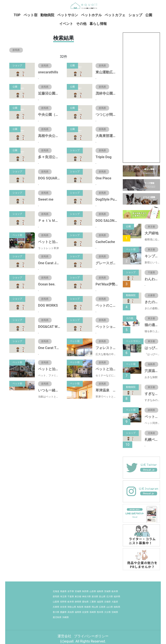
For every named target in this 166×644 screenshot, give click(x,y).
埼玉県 (63, 597)
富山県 (102, 597)
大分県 (107, 612)
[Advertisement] (141, 98)
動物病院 (47, 15)
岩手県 (71, 591)
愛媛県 (63, 612)
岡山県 (95, 607)
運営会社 (65, 636)
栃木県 (115, 591)
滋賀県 (100, 602)
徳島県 (117, 607)
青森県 (63, 591)
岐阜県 (71, 602)
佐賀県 (85, 612)
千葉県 (71, 597)
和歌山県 (72, 607)
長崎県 (93, 612)
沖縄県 (65, 617)
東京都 (78, 597)
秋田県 (85, 591)
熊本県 (100, 612)
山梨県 (56, 602)
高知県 (71, 612)
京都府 (107, 602)
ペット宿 (30, 15)
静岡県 (78, 602)
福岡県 (78, 612)
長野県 (63, 602)
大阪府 (115, 602)
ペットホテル (91, 15)
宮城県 (78, 591)
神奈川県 (86, 597)
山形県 (93, 591)
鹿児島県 (57, 617)
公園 (149, 15)
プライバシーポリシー (91, 636)
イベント (66, 24)
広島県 (102, 607)
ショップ (135, 15)
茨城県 (107, 591)
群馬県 (56, 597)
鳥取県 (80, 607)
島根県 (88, 607)
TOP (17, 15)
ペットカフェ (115, 15)
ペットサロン (68, 15)
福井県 (117, 597)
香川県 (56, 612)
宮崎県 (115, 612)
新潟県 (95, 597)
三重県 (93, 602)
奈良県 (63, 607)
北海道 (56, 591)
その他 (81, 24)
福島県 (100, 591)
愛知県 (85, 602)
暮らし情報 (98, 24)
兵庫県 (56, 607)
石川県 (110, 597)
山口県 (110, 607)
